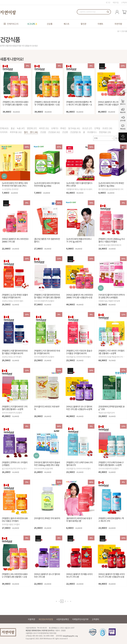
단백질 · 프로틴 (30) (103, 128)
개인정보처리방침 (46, 619)
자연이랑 (118, 24)
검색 (108, 12)
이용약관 (32, 619)
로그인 (108, 2)
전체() (4, 128)
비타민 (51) (44, 128)
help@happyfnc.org (70, 636)
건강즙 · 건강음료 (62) (50, 132)
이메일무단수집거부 (80, 619)
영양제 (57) (32, 128)
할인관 (84, 24)
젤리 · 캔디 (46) (31, 132)
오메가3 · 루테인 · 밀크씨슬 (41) (66, 128)
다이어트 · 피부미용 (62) (11, 132)
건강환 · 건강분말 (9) (72, 132)
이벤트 (100, 24)
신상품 (50, 24)
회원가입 (116, 2)
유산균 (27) (87, 128)
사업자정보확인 (63, 619)
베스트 (67, 24)
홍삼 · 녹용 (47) (18, 128)
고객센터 (124, 2)
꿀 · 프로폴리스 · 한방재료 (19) (97, 132)
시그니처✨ (32, 24)
